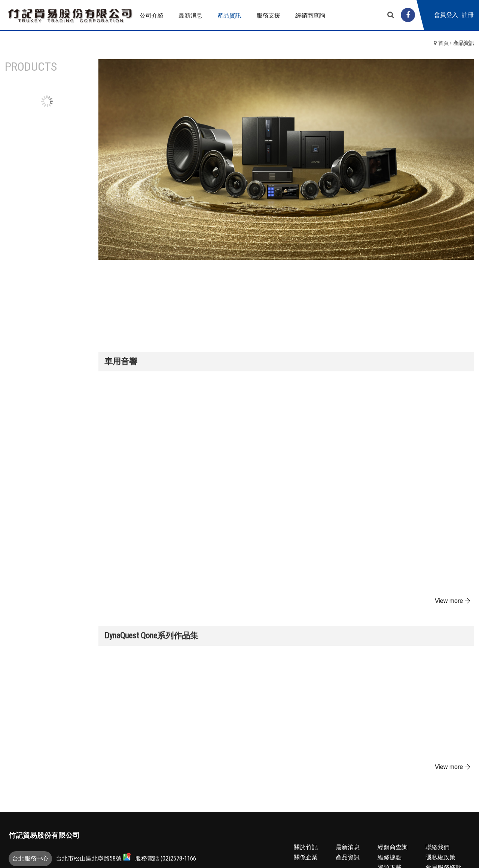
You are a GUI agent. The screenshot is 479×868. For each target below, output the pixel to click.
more (453, 601)
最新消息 (348, 847)
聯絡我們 (437, 847)
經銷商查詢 (393, 847)
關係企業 (306, 857)
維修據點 (390, 857)
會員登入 (461, 15)
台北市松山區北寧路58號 (93, 857)
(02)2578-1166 (178, 858)
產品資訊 (348, 857)
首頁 (443, 43)
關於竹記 (306, 847)
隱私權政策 (440, 857)
